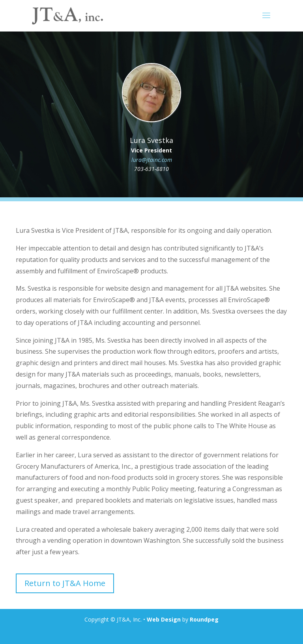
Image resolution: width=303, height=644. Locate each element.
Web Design (164, 619)
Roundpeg (204, 619)
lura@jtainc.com (152, 160)
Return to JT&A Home (65, 583)
